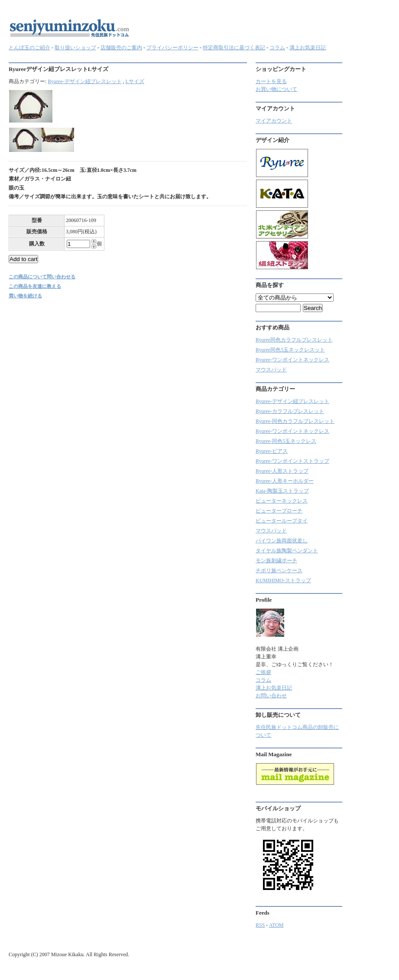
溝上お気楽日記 (308, 48)
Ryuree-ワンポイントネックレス (292, 360)
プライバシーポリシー (172, 48)
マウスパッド (271, 370)
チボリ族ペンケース (279, 571)
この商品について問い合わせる (42, 277)
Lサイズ (135, 81)
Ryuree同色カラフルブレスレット (294, 340)
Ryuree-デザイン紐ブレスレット (84, 81)
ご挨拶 (263, 672)
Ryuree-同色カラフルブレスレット (295, 421)
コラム (277, 48)
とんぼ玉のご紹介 (29, 48)
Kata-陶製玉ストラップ (282, 491)
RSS (260, 925)
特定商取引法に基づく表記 (234, 48)
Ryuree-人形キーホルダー (285, 481)
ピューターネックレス (282, 501)
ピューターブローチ (279, 511)
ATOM (276, 925)
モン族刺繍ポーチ (276, 561)
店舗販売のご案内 (121, 48)
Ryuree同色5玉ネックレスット (290, 350)
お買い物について (276, 89)
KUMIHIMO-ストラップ (283, 580)
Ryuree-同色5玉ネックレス (286, 441)
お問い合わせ (271, 696)
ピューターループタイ (282, 521)
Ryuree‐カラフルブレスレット (290, 411)
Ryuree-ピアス (272, 451)
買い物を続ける (25, 296)
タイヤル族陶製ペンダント (287, 551)
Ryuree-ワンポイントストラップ (292, 461)
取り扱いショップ (75, 48)
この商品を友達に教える (35, 286)
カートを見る (271, 81)
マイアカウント (274, 121)
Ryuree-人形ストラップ (282, 471)
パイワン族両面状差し (282, 541)
